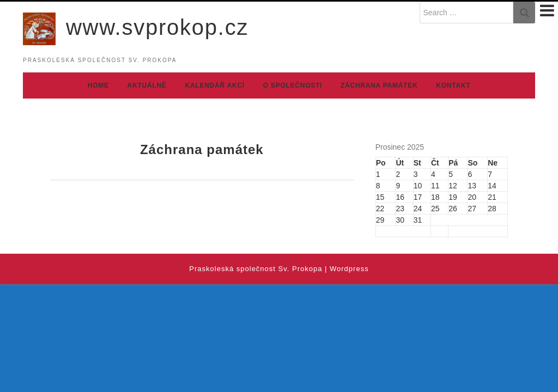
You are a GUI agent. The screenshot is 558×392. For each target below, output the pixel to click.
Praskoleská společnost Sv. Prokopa (256, 269)
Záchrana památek (379, 85)
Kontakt (453, 85)
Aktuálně (147, 85)
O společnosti (293, 85)
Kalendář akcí (215, 85)
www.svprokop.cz (157, 27)
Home (98, 85)
